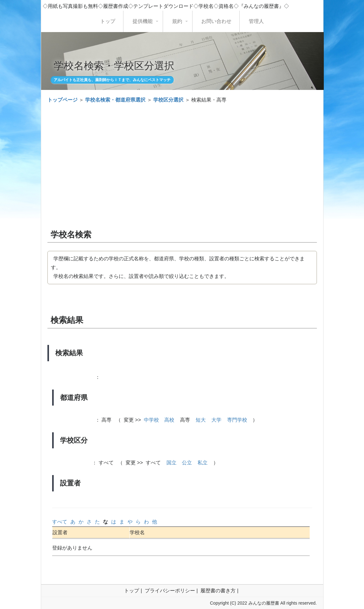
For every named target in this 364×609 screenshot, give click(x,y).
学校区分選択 (168, 100)
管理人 (256, 21)
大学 (216, 420)
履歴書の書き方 (218, 591)
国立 (171, 463)
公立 (187, 463)
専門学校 (237, 420)
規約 (177, 21)
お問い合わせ (216, 21)
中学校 (151, 420)
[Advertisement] (182, 155)
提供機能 (143, 21)
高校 (169, 420)
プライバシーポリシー (170, 591)
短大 (201, 420)
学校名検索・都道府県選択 (115, 100)
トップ (108, 21)
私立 (203, 463)
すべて (60, 522)
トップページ (62, 100)
